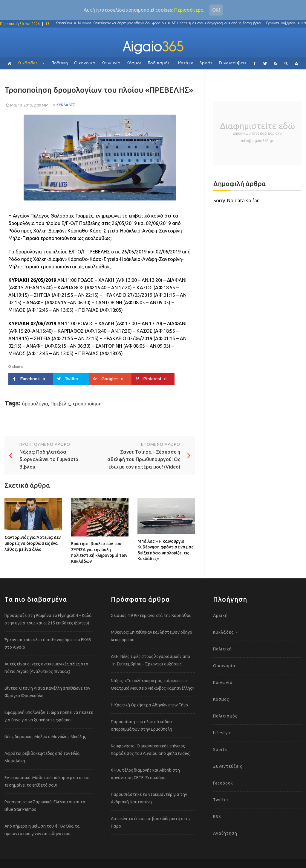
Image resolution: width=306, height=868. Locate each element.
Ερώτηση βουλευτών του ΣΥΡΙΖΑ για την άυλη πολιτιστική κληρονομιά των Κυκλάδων (99, 552)
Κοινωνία (111, 63)
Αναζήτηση (225, 833)
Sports (206, 63)
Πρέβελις (60, 404)
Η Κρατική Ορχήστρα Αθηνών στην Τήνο (149, 705)
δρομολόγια (35, 404)
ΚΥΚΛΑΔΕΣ (66, 105)
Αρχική (220, 615)
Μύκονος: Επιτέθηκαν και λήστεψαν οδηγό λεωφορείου (125, 23)
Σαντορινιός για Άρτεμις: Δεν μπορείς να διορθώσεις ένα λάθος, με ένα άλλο (33, 543)
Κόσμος (134, 63)
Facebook (223, 783)
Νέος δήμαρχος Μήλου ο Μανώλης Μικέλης (45, 737)
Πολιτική (60, 63)
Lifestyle (185, 63)
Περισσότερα (189, 10)
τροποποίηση (87, 404)
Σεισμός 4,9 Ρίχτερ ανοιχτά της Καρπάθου (151, 615)
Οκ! (216, 10)
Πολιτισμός (159, 63)
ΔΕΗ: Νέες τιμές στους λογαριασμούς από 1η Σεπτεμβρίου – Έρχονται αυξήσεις (237, 23)
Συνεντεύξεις (233, 63)
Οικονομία (85, 63)
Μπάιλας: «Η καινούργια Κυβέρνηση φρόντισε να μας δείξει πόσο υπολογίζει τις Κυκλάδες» (165, 550)
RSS (217, 817)
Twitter (221, 800)
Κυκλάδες (28, 63)
